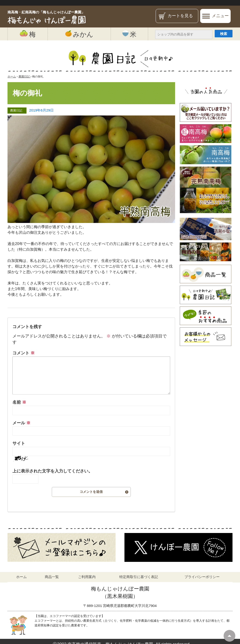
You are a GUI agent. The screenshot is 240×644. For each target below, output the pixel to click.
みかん (79, 34)
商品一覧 (52, 577)
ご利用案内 (87, 577)
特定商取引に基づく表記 (139, 577)
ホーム (21, 577)
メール (21, 423)
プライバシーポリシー (202, 577)
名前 (19, 402)
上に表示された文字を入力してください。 (52, 471)
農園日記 (16, 110)
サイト (19, 443)
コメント (24, 353)
